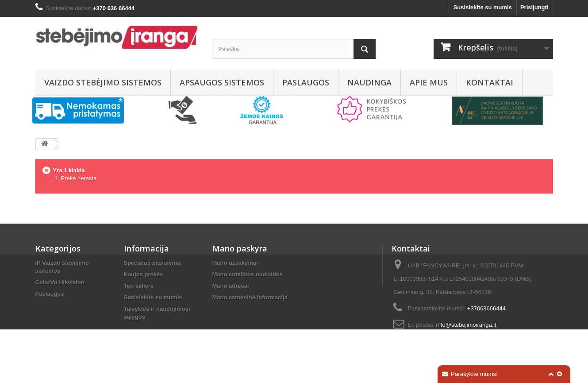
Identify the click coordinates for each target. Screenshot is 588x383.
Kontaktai (490, 82)
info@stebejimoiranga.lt (466, 325)
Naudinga (369, 82)
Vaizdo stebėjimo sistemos (103, 82)
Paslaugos (306, 82)
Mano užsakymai (235, 263)
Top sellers (139, 286)
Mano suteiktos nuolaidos (248, 274)
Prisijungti (534, 7)
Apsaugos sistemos (222, 82)
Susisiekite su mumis (483, 7)
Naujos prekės (144, 274)
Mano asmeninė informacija (250, 297)
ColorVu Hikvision (60, 282)
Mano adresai (231, 286)
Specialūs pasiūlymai (153, 263)
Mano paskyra (240, 248)
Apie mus (429, 82)
